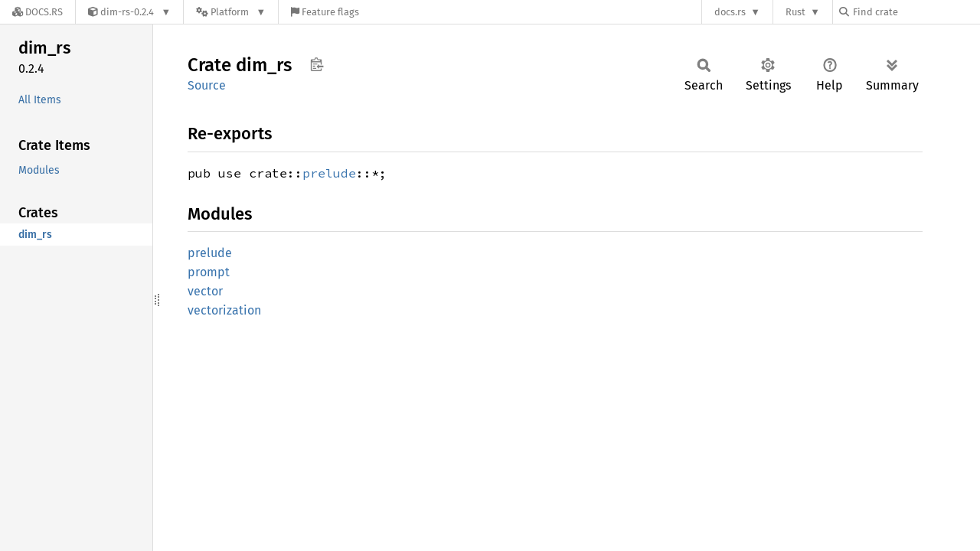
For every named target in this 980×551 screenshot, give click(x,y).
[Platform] (231, 12)
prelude (329, 173)
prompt (209, 272)
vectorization (224, 310)
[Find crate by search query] (916, 12)
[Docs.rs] (38, 12)
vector (205, 291)
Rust (795, 12)
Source (207, 85)
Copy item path (317, 64)
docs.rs (730, 12)
